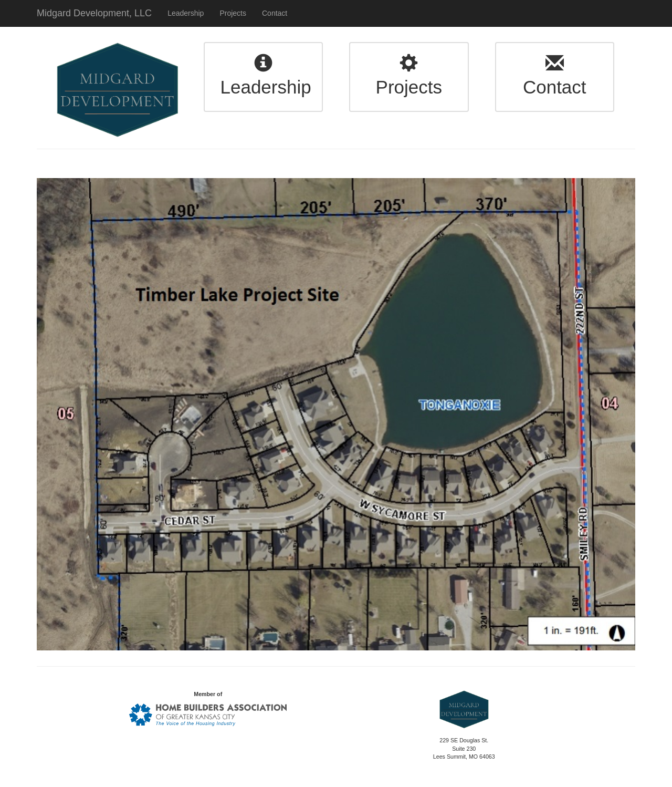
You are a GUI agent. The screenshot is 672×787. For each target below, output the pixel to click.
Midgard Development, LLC (94, 13)
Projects (233, 13)
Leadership (186, 13)
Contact (275, 13)
